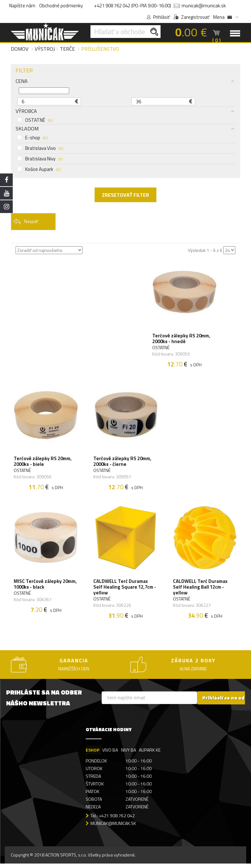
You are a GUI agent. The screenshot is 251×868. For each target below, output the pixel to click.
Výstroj (45, 49)
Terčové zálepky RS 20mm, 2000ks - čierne (123, 464)
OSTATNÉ (35, 120)
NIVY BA (129, 754)
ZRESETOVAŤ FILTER (125, 195)
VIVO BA (110, 754)
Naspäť (25, 222)
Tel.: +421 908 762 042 (113, 820)
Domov (20, 49)
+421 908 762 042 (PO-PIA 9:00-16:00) (133, 6)
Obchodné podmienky (61, 6)
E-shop (32, 138)
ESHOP (93, 754)
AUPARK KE (150, 754)
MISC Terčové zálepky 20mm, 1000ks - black (46, 588)
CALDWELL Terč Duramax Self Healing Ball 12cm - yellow (201, 591)
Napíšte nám (22, 6)
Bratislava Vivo (40, 148)
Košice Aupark (39, 169)
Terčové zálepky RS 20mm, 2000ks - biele (43, 464)
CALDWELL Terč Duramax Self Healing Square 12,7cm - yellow (125, 591)
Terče (67, 49)
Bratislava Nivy (40, 159)
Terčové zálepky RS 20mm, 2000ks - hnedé (182, 340)
